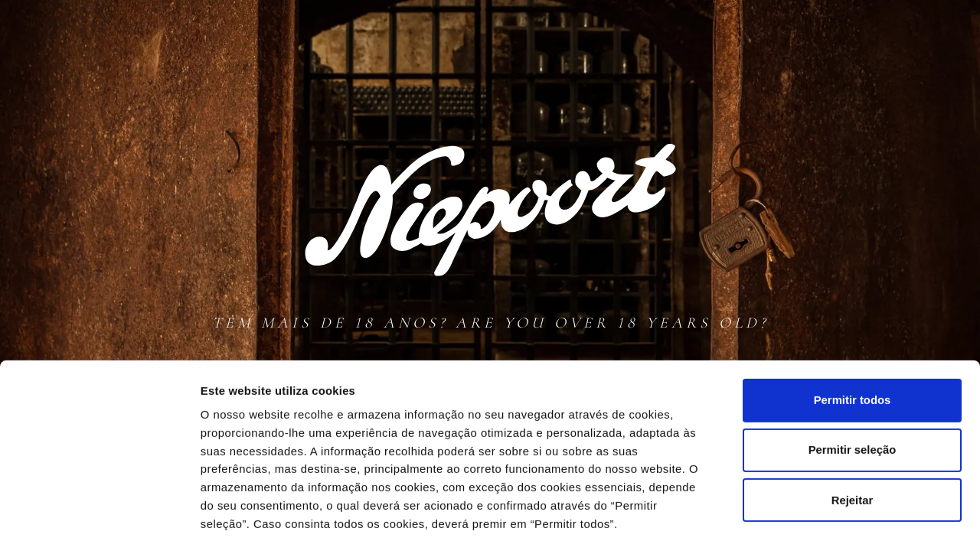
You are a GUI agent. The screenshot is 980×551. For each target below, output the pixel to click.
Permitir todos (852, 333)
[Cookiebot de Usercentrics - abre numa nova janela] (99, 521)
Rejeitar (852, 434)
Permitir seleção (852, 384)
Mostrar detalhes (848, 522)
